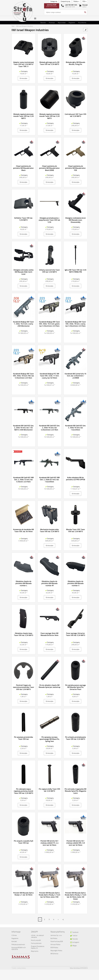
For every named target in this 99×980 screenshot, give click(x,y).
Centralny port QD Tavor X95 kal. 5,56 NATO (76, 115)
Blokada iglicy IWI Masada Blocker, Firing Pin (75, 63)
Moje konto (35, 951)
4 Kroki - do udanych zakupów (37, 936)
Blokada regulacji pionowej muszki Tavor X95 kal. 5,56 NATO (24, 116)
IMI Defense (54, 954)
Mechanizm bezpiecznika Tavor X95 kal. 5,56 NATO (49, 530)
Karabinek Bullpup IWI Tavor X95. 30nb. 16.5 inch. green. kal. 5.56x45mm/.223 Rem (49, 324)
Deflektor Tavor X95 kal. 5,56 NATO (23, 219)
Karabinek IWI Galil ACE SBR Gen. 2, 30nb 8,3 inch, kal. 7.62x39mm (49, 480)
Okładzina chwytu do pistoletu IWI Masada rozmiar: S (75, 583)
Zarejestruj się (65, 1)
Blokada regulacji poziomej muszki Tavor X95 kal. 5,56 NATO (49, 116)
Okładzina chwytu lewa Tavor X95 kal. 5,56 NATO (24, 634)
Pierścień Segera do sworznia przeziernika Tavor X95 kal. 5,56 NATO (24, 687)
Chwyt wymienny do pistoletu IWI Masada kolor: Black (24, 168)
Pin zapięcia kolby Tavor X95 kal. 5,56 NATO (49, 790)
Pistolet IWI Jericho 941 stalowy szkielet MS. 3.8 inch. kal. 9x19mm (75, 843)
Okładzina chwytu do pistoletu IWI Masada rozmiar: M (49, 583)
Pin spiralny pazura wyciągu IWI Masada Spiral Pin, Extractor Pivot (76, 687)
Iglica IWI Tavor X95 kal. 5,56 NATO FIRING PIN (76, 271)
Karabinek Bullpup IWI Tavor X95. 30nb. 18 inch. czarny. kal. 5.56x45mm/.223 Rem (76, 324)
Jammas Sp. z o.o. (56, 935)
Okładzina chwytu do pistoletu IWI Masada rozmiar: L (24, 583)
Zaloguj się (54, 1)
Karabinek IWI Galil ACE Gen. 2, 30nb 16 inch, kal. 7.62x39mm (76, 428)
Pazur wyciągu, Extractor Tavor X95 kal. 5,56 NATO (75, 634)
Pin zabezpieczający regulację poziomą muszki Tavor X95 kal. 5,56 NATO (23, 791)
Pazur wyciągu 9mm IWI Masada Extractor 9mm (49, 634)
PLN (84, 1)
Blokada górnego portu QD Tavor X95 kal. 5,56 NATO (49, 63)
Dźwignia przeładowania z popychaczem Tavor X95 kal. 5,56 (49, 220)
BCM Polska (54, 948)
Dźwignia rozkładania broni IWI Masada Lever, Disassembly (75, 220)
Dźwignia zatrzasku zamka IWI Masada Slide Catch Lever (24, 272)
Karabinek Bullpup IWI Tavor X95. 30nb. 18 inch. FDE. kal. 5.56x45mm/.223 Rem (24, 376)
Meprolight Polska (56, 951)
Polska (76, 1)
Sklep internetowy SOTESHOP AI (79, 968)
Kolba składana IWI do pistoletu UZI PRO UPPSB (76, 479)
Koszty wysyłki (36, 940)
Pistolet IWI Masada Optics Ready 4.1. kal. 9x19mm (24, 894)
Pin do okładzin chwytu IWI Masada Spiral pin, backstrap (49, 686)
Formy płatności (36, 943)
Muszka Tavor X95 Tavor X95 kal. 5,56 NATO (76, 530)
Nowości (43, 23)
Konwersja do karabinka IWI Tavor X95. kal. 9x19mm (24, 530)
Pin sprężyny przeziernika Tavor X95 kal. (24, 738)
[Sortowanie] (85, 30)
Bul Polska (54, 938)
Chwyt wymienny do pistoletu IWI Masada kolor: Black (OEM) (49, 168)
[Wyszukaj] (85, 12)
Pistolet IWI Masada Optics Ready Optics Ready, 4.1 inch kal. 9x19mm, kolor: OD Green (76, 896)
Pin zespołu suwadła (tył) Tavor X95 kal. (24, 842)
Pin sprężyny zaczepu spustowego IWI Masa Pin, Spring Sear (49, 739)
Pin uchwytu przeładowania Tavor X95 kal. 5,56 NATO (75, 738)
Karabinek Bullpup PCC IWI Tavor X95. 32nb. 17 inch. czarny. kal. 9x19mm (49, 376)
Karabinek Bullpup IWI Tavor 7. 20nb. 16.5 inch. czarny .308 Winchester (23, 324)
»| (63, 919)
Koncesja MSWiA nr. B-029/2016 (19, 948)
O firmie (14, 935)
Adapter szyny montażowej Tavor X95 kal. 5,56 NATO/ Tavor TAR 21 (24, 64)
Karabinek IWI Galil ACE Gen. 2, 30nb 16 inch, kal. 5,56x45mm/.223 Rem (49, 428)
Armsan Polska (55, 944)
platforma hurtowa (52, 5)
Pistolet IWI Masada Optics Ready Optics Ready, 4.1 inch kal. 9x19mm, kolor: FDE (49, 895)
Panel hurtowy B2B (57, 941)
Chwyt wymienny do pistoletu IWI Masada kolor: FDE (75, 168)
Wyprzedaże (62, 23)
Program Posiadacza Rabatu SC (38, 947)
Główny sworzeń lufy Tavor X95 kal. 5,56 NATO (49, 271)
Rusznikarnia (82, 23)
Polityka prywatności (18, 944)
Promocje (52, 23)
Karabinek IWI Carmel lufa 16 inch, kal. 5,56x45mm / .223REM (75, 376)
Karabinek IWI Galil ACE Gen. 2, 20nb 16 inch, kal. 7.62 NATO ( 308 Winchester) (23, 428)
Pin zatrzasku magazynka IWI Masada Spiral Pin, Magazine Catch (75, 791)
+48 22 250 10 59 (70, 7)
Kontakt (14, 941)
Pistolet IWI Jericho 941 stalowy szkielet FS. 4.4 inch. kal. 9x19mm (49, 843)
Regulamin (72, 23)
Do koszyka (23, 78)
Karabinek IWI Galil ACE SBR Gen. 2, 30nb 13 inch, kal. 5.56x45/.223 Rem (24, 480)
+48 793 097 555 (71, 5)
